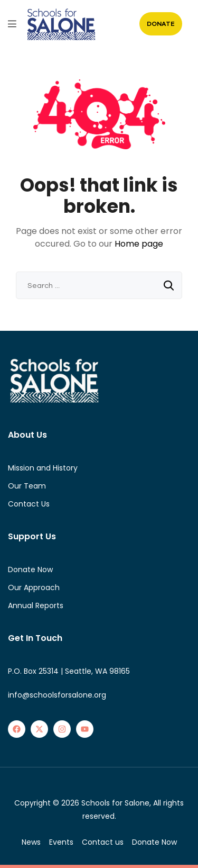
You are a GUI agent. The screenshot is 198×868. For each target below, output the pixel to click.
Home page (139, 244)
